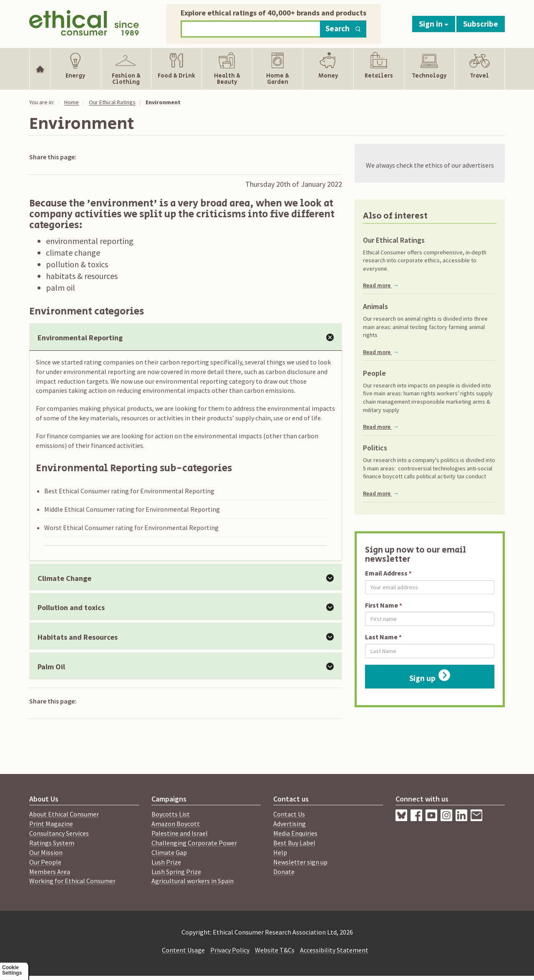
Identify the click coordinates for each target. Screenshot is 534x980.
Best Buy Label (294, 843)
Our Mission (46, 852)
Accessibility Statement (334, 950)
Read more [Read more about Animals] (381, 352)
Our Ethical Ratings (112, 102)
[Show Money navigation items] (328, 69)
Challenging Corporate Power (194, 843)
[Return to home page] (84, 22)
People (374, 373)
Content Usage (183, 950)
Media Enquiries (295, 833)
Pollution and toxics (71, 607)
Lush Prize (166, 862)
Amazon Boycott (176, 824)
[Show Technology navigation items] (429, 69)
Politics (375, 448)
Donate (284, 872)
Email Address (386, 573)
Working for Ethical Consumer (72, 881)
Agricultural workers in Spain (193, 881)
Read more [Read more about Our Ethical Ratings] (381, 285)
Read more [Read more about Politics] (381, 493)
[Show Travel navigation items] (480, 69)
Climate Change (64, 578)
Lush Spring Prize (176, 872)
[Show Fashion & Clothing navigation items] (126, 69)
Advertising (290, 824)
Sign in (434, 24)
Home (72, 102)
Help (280, 852)
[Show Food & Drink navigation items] (176, 69)
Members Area (50, 872)
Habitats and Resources (78, 637)
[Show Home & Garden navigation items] (277, 69)
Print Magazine (51, 824)
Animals (375, 307)
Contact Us (289, 814)
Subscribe (481, 24)
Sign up (430, 676)
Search (343, 28)
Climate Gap (169, 852)
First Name (382, 605)
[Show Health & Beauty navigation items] (227, 69)
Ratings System (52, 843)
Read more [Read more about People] (381, 427)
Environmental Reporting (80, 338)
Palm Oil (51, 667)
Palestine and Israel (180, 833)
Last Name (381, 637)
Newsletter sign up (300, 862)
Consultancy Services (59, 833)
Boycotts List (171, 814)
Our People (45, 862)
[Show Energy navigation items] (76, 69)
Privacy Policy (230, 950)
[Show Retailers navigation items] (379, 69)
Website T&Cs (275, 950)
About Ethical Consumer (64, 814)
